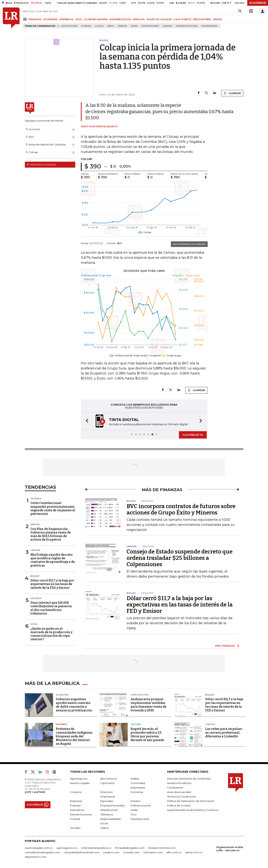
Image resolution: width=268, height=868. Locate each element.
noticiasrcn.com (153, 852)
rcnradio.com (131, 852)
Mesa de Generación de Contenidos (189, 779)
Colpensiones (209, 26)
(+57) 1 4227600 (35, 792)
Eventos (135, 801)
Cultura (136, 724)
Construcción (69, 26)
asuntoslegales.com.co (39, 848)
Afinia (134, 26)
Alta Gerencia (109, 779)
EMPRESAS (66, 19)
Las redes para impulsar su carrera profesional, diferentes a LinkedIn (224, 733)
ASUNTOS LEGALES (159, 19)
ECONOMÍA (51, 19)
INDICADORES (202, 19)
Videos (104, 828)
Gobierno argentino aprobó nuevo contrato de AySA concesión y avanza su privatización (74, 705)
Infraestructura (109, 810)
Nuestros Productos (179, 783)
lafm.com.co (174, 852)
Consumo (76, 792)
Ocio (134, 814)
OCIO (79, 19)
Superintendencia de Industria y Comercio (193, 810)
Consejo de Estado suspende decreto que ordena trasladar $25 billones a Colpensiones (180, 558)
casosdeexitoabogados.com (42, 852)
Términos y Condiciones (182, 797)
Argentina (62, 695)
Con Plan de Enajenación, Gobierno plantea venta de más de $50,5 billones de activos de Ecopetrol (51, 534)
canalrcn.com (111, 852)
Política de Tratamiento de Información (191, 801)
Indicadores (77, 810)
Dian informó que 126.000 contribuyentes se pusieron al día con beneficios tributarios (51, 608)
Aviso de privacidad (179, 792)
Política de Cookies (179, 805)
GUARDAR (232, 93)
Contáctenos (175, 788)
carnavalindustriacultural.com (81, 852)
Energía (122, 26)
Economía (137, 792)
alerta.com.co (194, 852)
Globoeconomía (141, 805)
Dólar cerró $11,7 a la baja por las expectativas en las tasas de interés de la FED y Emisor (180, 605)
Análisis (135, 779)
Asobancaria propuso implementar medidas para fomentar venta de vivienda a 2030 (148, 705)
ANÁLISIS (139, 19)
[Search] (240, 11)
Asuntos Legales (80, 783)
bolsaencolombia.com (162, 848)
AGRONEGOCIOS (120, 19)
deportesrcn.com (36, 857)
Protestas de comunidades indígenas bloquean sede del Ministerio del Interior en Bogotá (74, 736)
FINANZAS (35, 19)
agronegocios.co (67, 848)
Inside (134, 810)
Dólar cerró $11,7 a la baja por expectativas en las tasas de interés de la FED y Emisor (52, 584)
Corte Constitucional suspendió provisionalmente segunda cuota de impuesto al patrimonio (53, 508)
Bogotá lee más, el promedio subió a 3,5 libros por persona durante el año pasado (147, 734)
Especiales (107, 801)
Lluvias (99, 26)
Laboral (35, 550)
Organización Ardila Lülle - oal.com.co (230, 849)
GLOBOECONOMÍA (96, 19)
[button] (86, 421)
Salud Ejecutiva (140, 819)
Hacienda (36, 499)
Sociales (75, 828)
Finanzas (75, 805)
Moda (34, 624)
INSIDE (217, 19)
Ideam (111, 26)
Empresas (76, 801)
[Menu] (25, 19)
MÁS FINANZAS (225, 646)
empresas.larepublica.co (96, 848)
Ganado (167, 26)
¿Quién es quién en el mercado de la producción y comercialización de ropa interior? (51, 634)
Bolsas (35, 576)
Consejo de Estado (187, 26)
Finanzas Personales (113, 805)
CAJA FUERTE (182, 19)
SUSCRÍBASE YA (193, 435)
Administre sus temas (41, 164)
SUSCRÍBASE (258, 3)
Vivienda (86, 26)
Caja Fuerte (107, 783)
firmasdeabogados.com (130, 848)
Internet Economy (81, 814)
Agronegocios (79, 779)
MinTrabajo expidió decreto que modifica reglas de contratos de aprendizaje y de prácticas (53, 560)
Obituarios (107, 814)
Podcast (75, 819)
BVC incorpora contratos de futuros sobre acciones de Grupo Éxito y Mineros (181, 509)
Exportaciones (150, 26)
